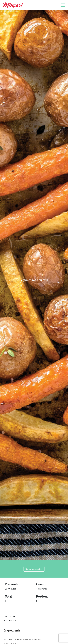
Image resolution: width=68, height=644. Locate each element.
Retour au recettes (34, 569)
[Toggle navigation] (63, 5)
